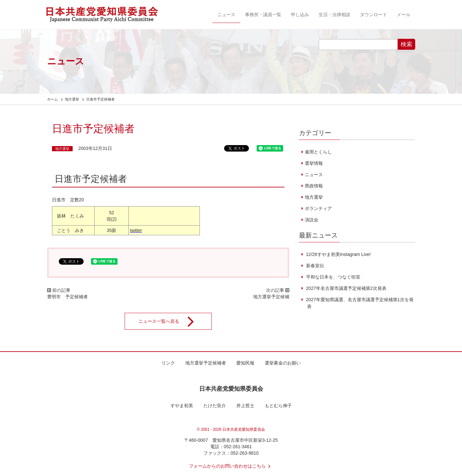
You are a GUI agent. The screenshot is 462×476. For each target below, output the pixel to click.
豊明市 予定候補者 (67, 297)
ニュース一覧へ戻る (170, 321)
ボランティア (318, 208)
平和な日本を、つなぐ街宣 (333, 277)
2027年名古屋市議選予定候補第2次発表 (346, 288)
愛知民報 (245, 363)
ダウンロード (374, 15)
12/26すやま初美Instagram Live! (338, 254)
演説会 (312, 220)
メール (404, 15)
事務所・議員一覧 (263, 15)
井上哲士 (245, 406)
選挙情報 (314, 163)
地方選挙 (62, 149)
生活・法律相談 (334, 15)
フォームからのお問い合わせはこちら (231, 466)
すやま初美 (182, 406)
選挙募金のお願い (283, 363)
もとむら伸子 (278, 406)
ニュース (226, 15)
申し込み (300, 15)
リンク (168, 363)
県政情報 (314, 186)
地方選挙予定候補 (271, 297)
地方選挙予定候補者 (206, 363)
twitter (136, 230)
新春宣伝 (314, 266)
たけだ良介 (215, 406)
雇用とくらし (318, 152)
